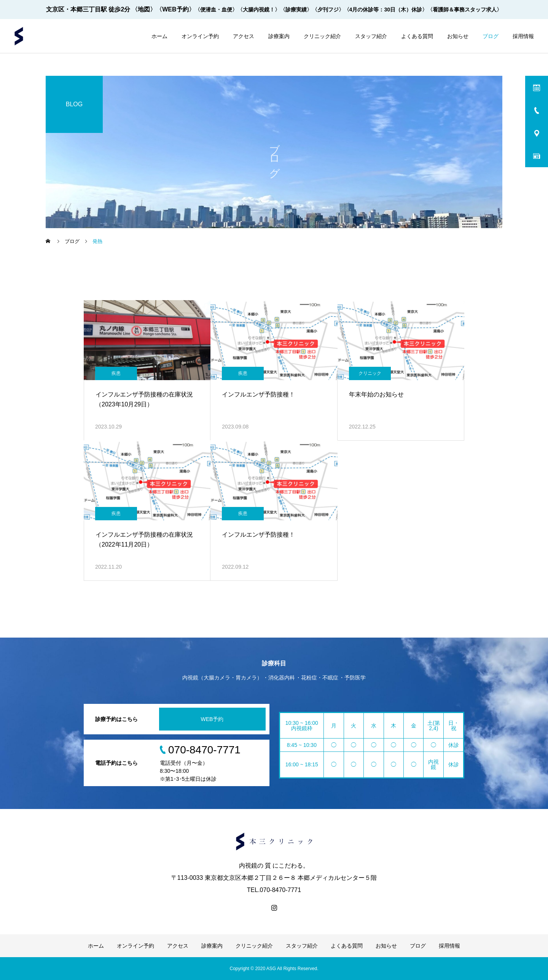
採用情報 (523, 36)
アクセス (244, 36)
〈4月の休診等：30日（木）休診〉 (386, 10)
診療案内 (279, 36)
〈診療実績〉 (296, 10)
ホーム (159, 36)
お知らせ (458, 36)
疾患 (116, 373)
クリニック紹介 (322, 36)
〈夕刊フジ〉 (328, 10)
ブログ (491, 36)
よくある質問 (417, 36)
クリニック (370, 373)
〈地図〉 (144, 9)
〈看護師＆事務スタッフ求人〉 (465, 10)
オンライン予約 (200, 36)
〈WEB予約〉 (175, 9)
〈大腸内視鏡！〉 (259, 10)
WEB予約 (212, 719)
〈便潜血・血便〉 (216, 10)
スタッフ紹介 (371, 36)
